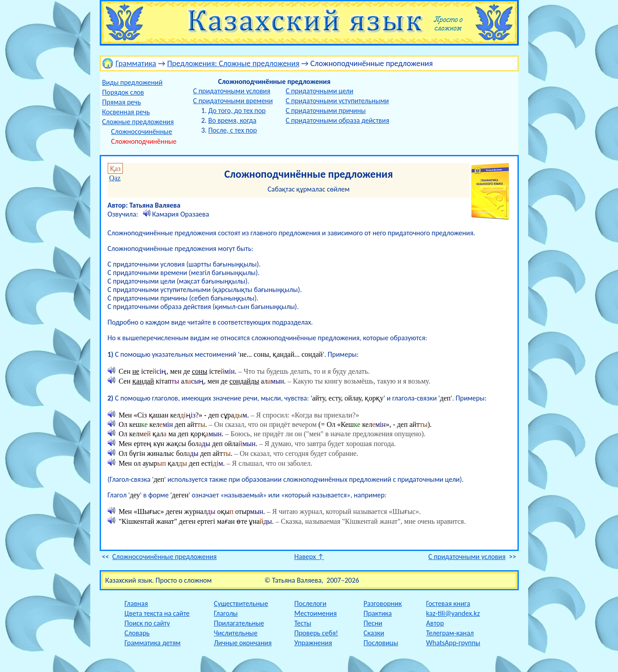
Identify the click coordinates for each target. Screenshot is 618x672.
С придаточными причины (326, 111)
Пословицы (381, 643)
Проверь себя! (316, 633)
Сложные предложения (138, 122)
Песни (373, 623)
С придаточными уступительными (337, 101)
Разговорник (383, 603)
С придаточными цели (319, 91)
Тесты (303, 623)
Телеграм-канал (450, 633)
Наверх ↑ (309, 557)
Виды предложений (132, 82)
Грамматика (136, 63)
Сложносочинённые (142, 131)
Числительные (236, 633)
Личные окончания (243, 643)
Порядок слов (123, 92)
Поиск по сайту (147, 623)
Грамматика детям (153, 643)
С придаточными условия (232, 91)
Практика (378, 613)
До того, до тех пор (237, 111)
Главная (137, 603)
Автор (435, 623)
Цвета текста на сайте (157, 613)
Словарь (137, 633)
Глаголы (226, 613)
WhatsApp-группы (453, 643)
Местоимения (316, 613)
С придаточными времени (233, 101)
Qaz (115, 178)
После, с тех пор (233, 130)
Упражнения (313, 643)
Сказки (374, 633)
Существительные (241, 603)
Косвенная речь (126, 112)
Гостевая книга (448, 603)
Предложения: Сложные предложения (233, 63)
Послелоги (311, 603)
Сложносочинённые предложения (164, 557)
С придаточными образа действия (337, 120)
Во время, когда (232, 120)
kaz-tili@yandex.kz (453, 613)
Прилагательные (239, 623)
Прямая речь (122, 102)
